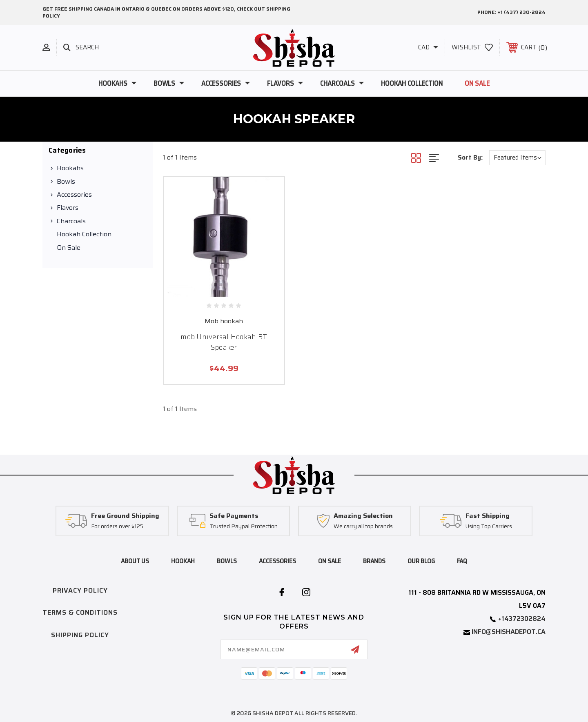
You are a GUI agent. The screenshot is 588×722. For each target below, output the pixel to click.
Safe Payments (234, 516)
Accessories (226, 83)
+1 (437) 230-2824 (522, 12)
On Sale (477, 83)
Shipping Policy (80, 635)
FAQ (462, 561)
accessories (277, 561)
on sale (330, 561)
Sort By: (470, 158)
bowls (227, 561)
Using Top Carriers (489, 527)
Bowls (169, 83)
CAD (428, 47)
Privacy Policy (80, 590)
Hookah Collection (412, 83)
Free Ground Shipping (125, 516)
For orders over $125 (117, 527)
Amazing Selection (363, 516)
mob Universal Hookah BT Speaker (224, 342)
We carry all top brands (363, 527)
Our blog (421, 561)
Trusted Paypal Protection (244, 527)
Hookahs (117, 83)
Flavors (285, 83)
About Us (135, 561)
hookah (183, 561)
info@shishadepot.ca (509, 632)
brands (374, 561)
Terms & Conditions (80, 612)
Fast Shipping (488, 516)
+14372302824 (522, 619)
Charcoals (342, 83)
